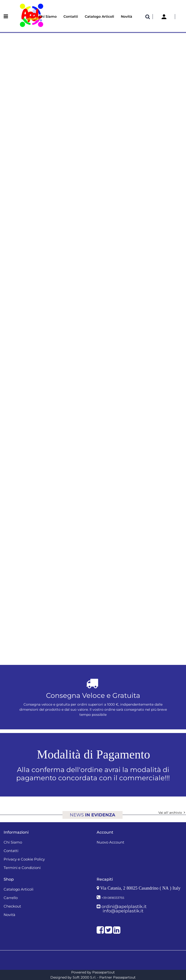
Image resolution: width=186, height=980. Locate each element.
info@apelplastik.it (123, 911)
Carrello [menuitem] (11, 898)
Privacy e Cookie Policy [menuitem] (24, 859)
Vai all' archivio (172, 813)
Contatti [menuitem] (71, 16)
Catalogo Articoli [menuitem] (99, 16)
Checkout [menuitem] (12, 906)
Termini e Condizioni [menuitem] (22, 868)
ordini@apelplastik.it (124, 907)
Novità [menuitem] (127, 16)
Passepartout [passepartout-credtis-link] (104, 972)
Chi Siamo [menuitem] (48, 16)
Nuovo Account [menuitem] (110, 842)
